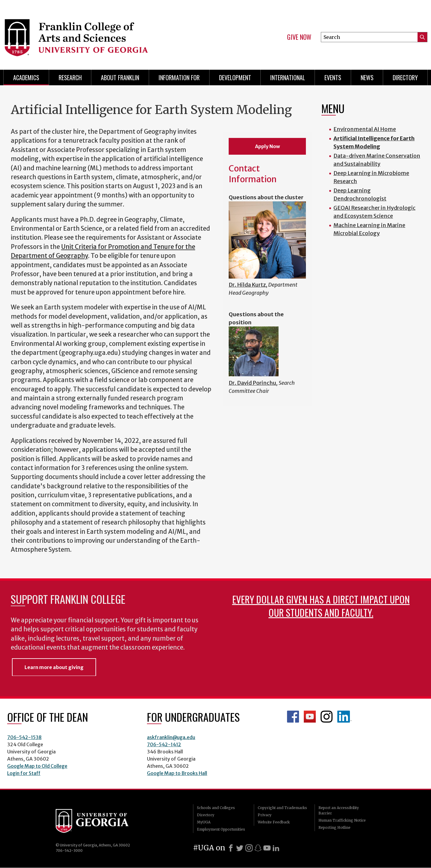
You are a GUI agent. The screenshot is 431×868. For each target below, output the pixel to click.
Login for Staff (24, 773)
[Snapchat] (258, 848)
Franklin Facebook (293, 717)
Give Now (299, 37)
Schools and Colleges (216, 808)
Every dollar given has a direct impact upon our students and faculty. (321, 606)
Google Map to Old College (37, 766)
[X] (240, 848)
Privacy (265, 815)
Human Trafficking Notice (342, 820)
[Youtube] (267, 848)
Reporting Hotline (334, 827)
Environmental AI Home (365, 129)
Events (333, 77)
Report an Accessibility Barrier (339, 810)
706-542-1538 (24, 737)
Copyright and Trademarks (282, 808)
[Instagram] (249, 848)
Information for (179, 77)
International (288, 77)
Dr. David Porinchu (252, 383)
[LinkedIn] (276, 848)
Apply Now (267, 146)
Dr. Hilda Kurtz (247, 285)
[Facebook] (231, 848)
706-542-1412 (164, 744)
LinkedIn (345, 717)
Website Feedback (274, 822)
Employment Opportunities (221, 829)
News (367, 77)
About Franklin (120, 77)
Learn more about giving (54, 667)
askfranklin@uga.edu (171, 737)
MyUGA (204, 822)
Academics (26, 77)
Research (70, 77)
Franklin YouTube (310, 717)
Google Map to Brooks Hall (177, 773)
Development (235, 77)
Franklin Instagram (327, 717)
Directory (405, 77)
